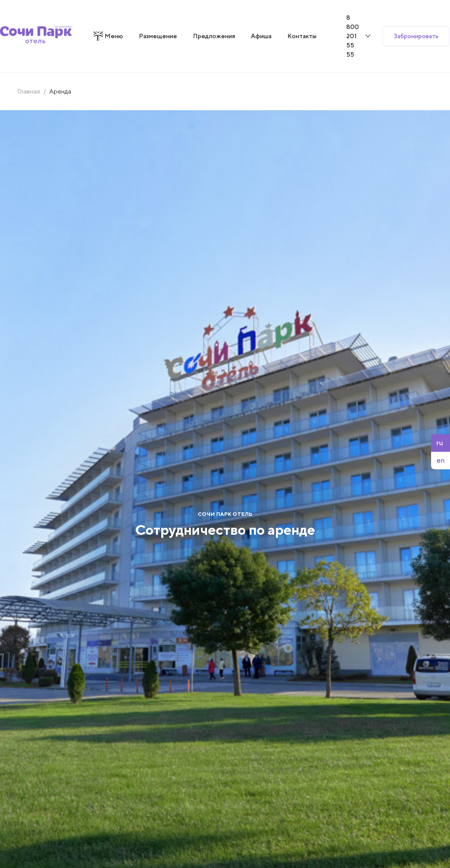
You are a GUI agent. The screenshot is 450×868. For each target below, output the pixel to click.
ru (440, 443)
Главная (29, 91)
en (441, 460)
